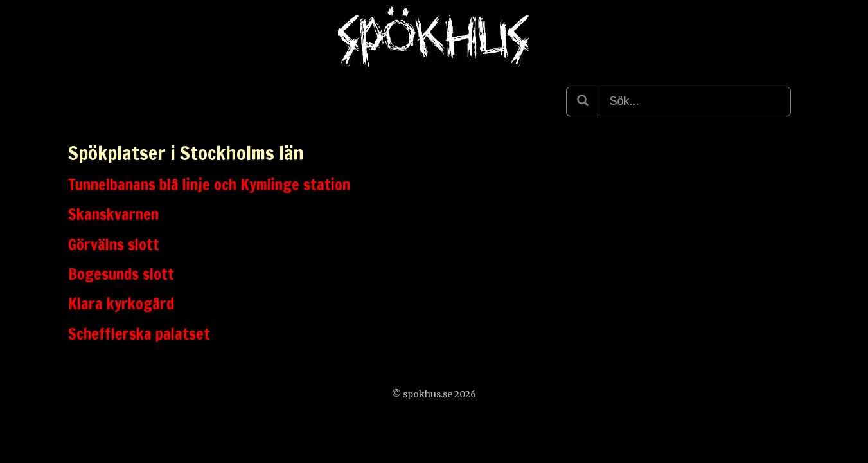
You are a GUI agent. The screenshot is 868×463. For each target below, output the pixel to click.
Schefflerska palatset (139, 334)
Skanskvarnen (113, 214)
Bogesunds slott (121, 274)
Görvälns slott (114, 244)
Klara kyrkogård (121, 304)
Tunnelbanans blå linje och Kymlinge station (209, 185)
